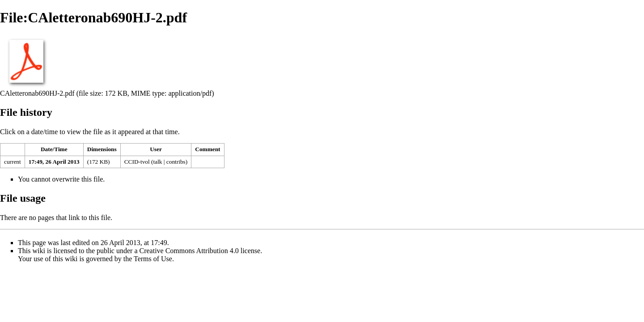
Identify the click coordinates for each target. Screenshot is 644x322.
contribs (176, 162)
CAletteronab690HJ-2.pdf (37, 93)
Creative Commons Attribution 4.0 (189, 251)
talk (158, 162)
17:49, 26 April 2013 (54, 162)
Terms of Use (153, 259)
